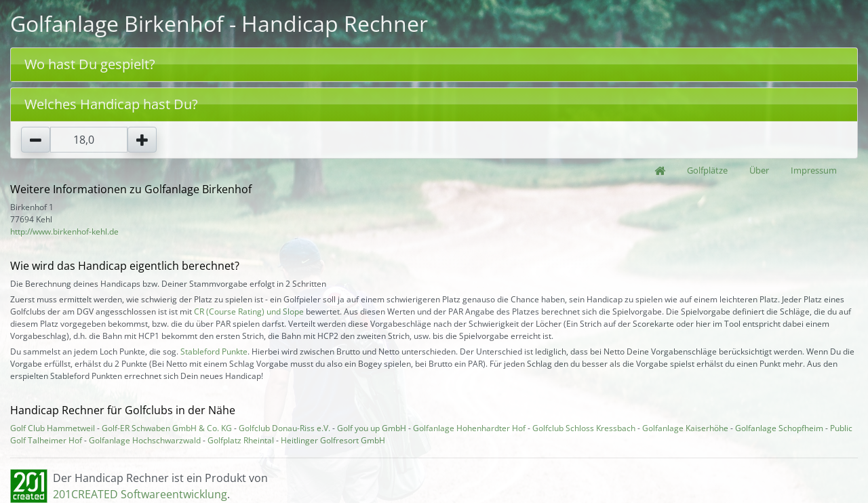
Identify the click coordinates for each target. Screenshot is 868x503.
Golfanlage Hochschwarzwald (145, 440)
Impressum (814, 170)
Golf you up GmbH (372, 428)
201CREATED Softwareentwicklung (140, 494)
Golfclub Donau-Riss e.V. (284, 428)
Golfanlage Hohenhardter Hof (469, 428)
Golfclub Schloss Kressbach (584, 428)
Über (759, 170)
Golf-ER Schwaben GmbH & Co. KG (167, 428)
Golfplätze (707, 170)
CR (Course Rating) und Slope (249, 311)
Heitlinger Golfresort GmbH (333, 440)
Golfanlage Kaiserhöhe (685, 428)
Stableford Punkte (214, 351)
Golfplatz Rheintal (241, 440)
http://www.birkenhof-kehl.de (64, 232)
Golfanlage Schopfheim (779, 428)
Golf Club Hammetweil (53, 428)
